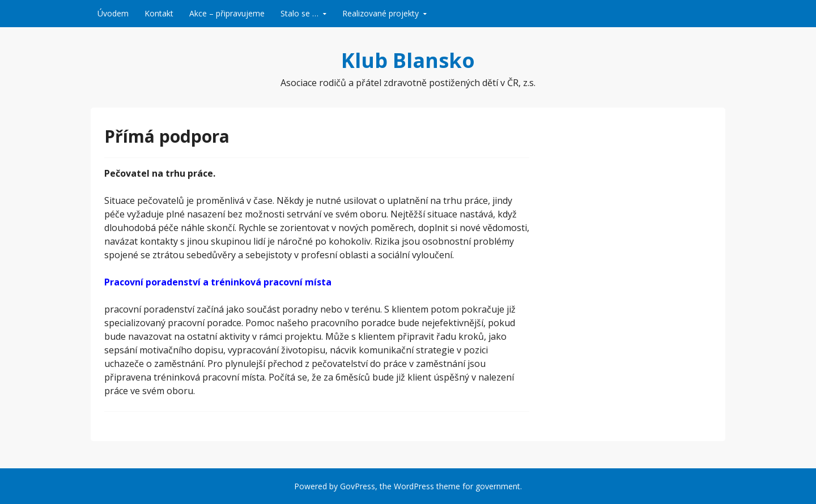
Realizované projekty (381, 13)
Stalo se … (299, 13)
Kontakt (159, 13)
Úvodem (113, 13)
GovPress (358, 486)
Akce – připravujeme (227, 13)
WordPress (414, 486)
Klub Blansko (408, 60)
